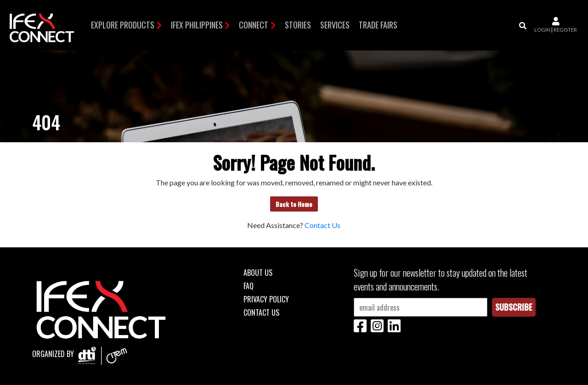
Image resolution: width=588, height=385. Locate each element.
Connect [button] (254, 25)
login (542, 30)
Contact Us (322, 225)
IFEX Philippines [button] (197, 25)
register (565, 30)
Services (335, 25)
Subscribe (514, 307)
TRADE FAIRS (378, 25)
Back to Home (294, 204)
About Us (258, 273)
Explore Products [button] (123, 25)
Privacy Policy (266, 299)
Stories (298, 25)
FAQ (249, 286)
